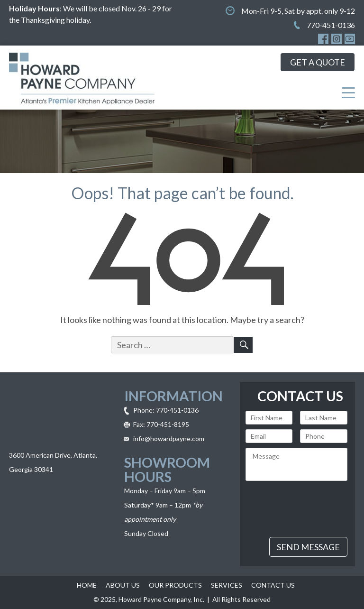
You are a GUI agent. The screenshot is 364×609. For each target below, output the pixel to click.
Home (87, 585)
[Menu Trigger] (348, 92)
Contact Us (273, 585)
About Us (123, 585)
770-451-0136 (331, 25)
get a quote (318, 62)
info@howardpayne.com (169, 438)
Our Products (175, 585)
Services (227, 585)
